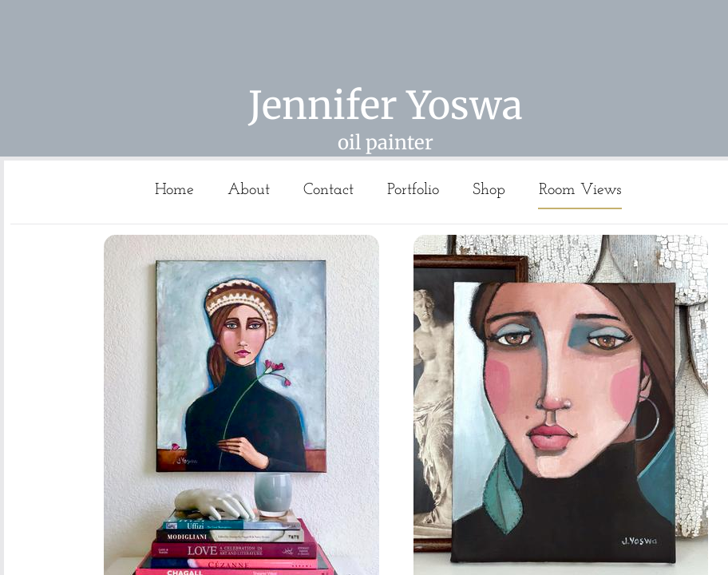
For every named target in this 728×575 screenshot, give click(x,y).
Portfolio (413, 190)
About (249, 190)
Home (174, 190)
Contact (328, 190)
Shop (489, 190)
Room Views (580, 190)
